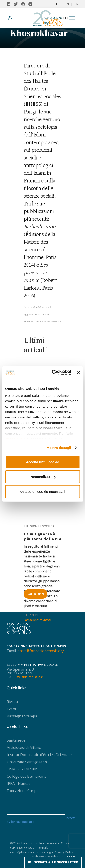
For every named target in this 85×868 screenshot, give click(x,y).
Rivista (12, 702)
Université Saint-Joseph (27, 762)
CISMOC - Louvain (22, 769)
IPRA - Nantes (19, 783)
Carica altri (36, 594)
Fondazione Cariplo (23, 791)
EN (67, 4)
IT (58, 4)
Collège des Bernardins (27, 776)
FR (76, 4)
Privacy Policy (64, 852)
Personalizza (43, 477)
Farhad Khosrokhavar (38, 620)
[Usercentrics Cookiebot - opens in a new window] (53, 373)
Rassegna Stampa (22, 716)
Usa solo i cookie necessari (43, 491)
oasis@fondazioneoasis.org (41, 651)
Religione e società (39, 526)
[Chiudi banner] (78, 373)
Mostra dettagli (59, 448)
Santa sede (16, 740)
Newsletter (53, 862)
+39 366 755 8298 (29, 677)
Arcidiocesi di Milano (24, 747)
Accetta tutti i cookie (42, 462)
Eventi (12, 709)
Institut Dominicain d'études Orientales (40, 755)
